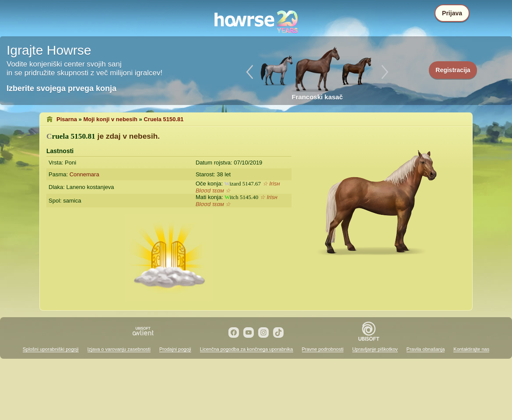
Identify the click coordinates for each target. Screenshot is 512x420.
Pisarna (67, 119)
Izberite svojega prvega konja (61, 88)
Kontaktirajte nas (471, 349)
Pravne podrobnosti (323, 349)
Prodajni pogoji (175, 349)
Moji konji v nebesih (110, 119)
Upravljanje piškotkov (375, 349)
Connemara (84, 174)
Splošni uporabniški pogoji (51, 349)
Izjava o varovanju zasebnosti (119, 349)
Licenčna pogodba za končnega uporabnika (247, 349)
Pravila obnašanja (426, 349)
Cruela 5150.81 (163, 119)
